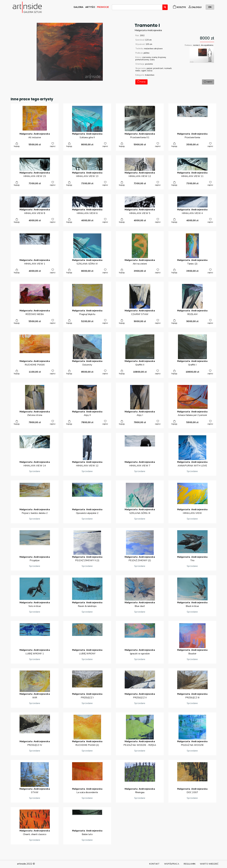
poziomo (149, 64)
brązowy (162, 57)
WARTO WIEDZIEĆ (209, 864)
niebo (138, 71)
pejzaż (150, 68)
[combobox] (137, 7)
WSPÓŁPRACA (172, 864)
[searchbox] (114, 8)
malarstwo (150, 75)
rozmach (168, 68)
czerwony (146, 57)
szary (152, 60)
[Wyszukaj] (165, 7)
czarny (154, 57)
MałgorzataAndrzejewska (148, 30)
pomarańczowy (142, 60)
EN (210, 7)
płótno (147, 53)
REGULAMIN (190, 864)
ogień (144, 71)
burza (150, 71)
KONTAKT (154, 864)
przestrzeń (158, 68)
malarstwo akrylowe (153, 49)
